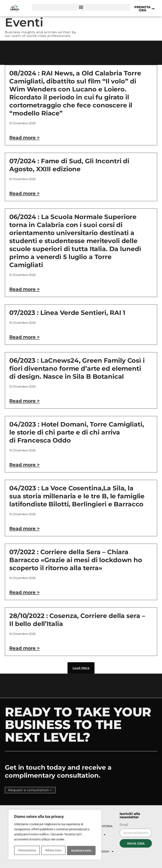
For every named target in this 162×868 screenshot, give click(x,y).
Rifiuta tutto (53, 851)
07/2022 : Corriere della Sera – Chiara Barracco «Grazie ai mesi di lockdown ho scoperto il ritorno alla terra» (76, 560)
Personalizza (27, 851)
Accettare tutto (81, 851)
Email (124, 825)
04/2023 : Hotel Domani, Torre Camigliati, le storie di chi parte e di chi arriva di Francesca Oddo (77, 432)
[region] (55, 835)
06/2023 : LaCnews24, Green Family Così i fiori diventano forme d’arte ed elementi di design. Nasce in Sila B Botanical (77, 368)
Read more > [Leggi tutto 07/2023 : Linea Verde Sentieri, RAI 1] (24, 337)
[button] (81, 7)
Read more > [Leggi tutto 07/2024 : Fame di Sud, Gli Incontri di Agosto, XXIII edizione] (24, 193)
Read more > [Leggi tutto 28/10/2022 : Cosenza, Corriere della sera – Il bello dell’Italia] (24, 648)
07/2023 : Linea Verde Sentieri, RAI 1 (67, 313)
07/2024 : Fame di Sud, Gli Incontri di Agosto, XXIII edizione (69, 165)
